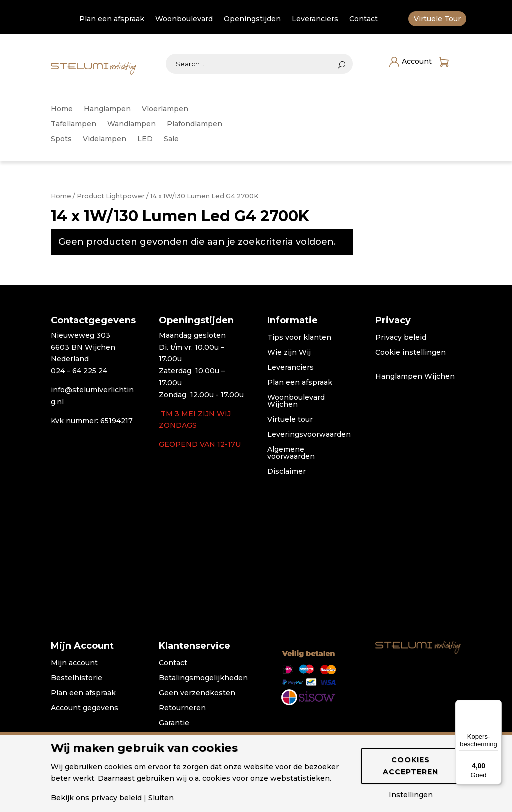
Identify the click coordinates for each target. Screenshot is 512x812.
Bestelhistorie (77, 678)
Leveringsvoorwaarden (309, 435)
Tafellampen (74, 124)
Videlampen (105, 139)
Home (62, 109)
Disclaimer (287, 472)
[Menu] (496, 706)
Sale (171, 139)
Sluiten (161, 798)
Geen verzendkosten (197, 693)
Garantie (174, 723)
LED (145, 139)
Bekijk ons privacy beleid (96, 798)
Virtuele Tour (437, 19)
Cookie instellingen (411, 353)
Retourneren (182, 708)
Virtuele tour (290, 420)
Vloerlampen (165, 109)
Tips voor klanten (299, 338)
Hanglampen (107, 109)
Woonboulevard (184, 19)
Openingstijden (252, 19)
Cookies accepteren (411, 766)
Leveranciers (315, 19)
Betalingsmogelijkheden (203, 678)
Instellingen (411, 795)
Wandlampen (132, 124)
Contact (364, 19)
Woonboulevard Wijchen (296, 401)
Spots (61, 139)
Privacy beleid (401, 338)
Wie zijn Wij (289, 353)
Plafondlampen (195, 124)
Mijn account (74, 663)
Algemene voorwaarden (291, 453)
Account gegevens (85, 708)
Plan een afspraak (112, 19)
